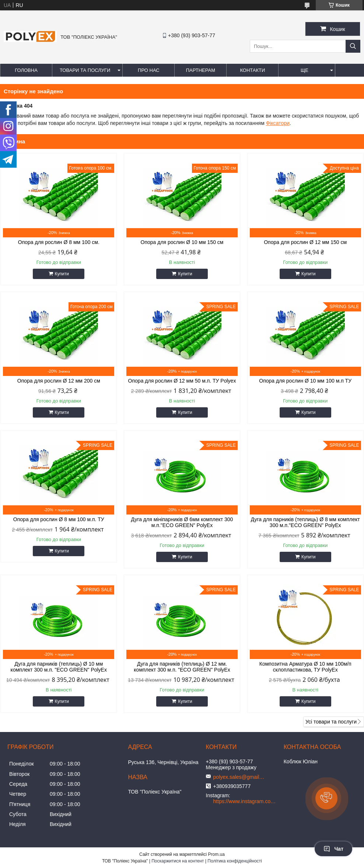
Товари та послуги (85, 70)
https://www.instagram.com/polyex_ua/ (247, 801)
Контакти (252, 70)
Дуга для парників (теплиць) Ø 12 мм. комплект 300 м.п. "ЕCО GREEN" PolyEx (182, 667)
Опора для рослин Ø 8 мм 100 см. (59, 242)
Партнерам (201, 70)
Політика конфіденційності (235, 861)
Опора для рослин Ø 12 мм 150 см (305, 242)
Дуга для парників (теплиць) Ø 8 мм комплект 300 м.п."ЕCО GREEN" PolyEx (305, 522)
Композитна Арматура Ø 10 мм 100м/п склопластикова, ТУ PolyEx (305, 667)
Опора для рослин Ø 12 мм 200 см (59, 381)
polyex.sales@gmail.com (239, 777)
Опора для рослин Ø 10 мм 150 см (182, 242)
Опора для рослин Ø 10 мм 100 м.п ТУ (305, 381)
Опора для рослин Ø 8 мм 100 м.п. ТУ (59, 519)
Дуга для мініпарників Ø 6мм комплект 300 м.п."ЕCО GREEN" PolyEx (182, 522)
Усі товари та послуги (331, 722)
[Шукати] (353, 46)
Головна (26, 70)
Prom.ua (216, 854)
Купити (62, 274)
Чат (333, 849)
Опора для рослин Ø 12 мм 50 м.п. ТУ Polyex (182, 381)
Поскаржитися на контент (178, 861)
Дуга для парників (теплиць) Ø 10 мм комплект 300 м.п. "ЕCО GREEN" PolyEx (59, 667)
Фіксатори (278, 123)
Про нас (149, 70)
